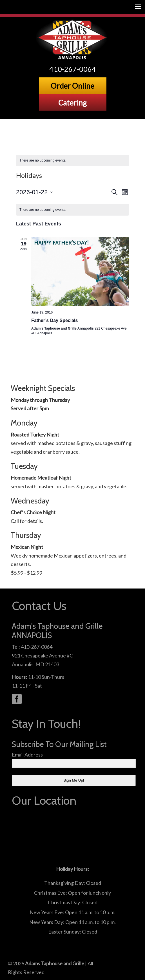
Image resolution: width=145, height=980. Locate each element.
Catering (72, 103)
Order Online (72, 86)
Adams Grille (73, 40)
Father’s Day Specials (54, 320)
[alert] (72, 161)
